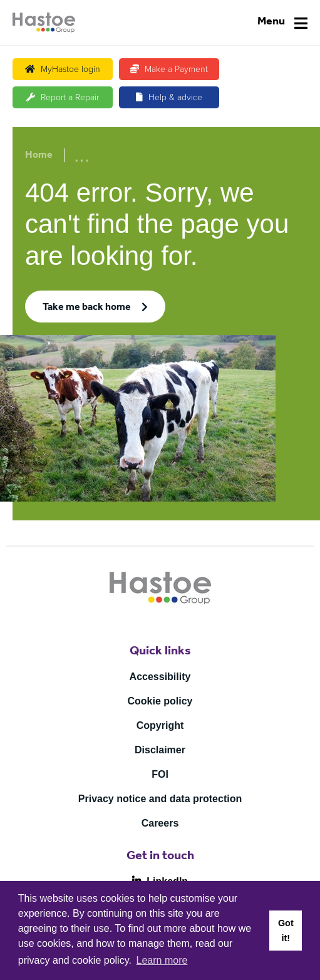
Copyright (160, 725)
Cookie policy (160, 701)
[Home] (44, 23)
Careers (160, 823)
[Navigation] (282, 23)
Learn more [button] (162, 960)
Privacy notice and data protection (160, 799)
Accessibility (160, 677)
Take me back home (87, 308)
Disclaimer (160, 750)
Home (39, 156)
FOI (160, 774)
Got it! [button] (286, 931)
